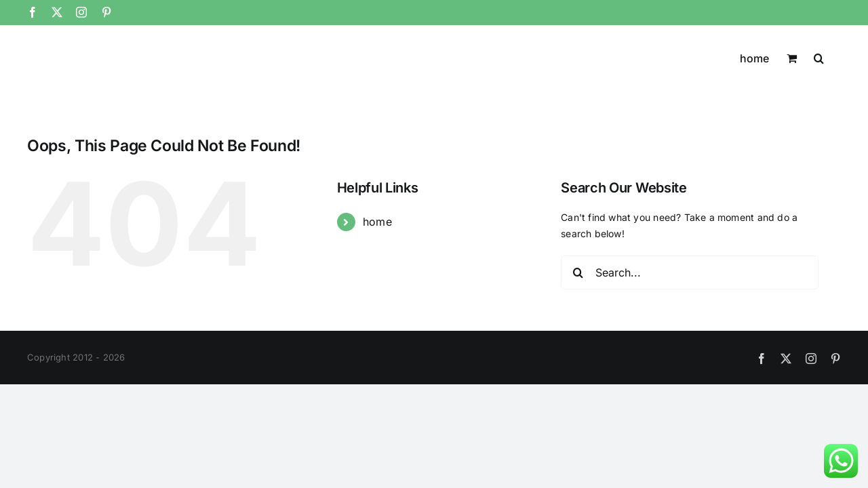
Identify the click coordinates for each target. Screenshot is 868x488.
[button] (836, 57)
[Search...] (690, 272)
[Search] (578, 272)
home (377, 222)
